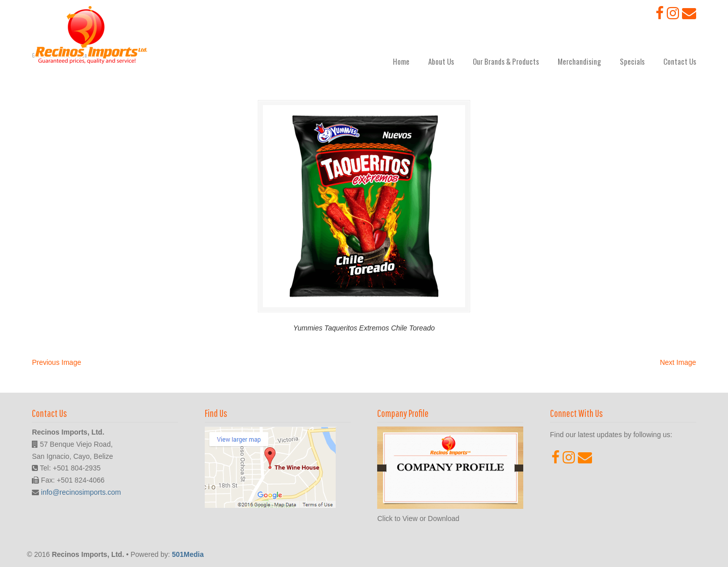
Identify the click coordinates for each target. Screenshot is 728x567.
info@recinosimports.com (81, 492)
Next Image (678, 362)
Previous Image (56, 362)
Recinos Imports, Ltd (91, 35)
